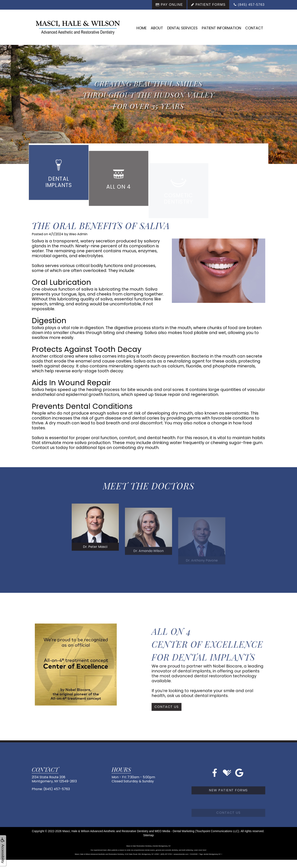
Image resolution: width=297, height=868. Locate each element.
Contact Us (167, 719)
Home (142, 28)
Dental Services (182, 28)
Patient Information (221, 28)
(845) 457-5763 (57, 789)
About (157, 28)
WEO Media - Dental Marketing (175, 831)
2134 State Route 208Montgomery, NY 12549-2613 (54, 779)
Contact (254, 28)
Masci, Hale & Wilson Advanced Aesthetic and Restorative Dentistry (105, 831)
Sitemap (148, 835)
